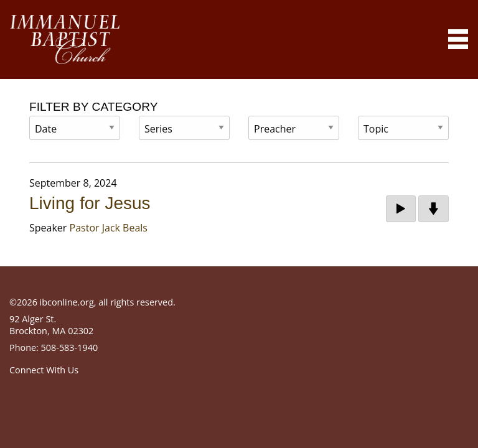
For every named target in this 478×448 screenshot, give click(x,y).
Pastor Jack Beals (109, 228)
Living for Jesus (90, 203)
